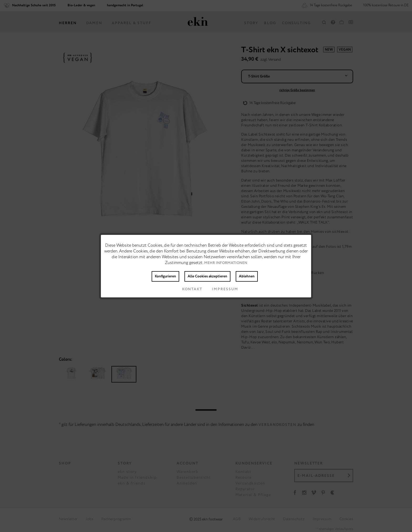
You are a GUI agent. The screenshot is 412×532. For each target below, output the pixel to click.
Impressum (221, 289)
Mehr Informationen (226, 263)
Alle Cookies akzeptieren (207, 276)
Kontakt (188, 289)
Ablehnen (247, 276)
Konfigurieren (165, 276)
